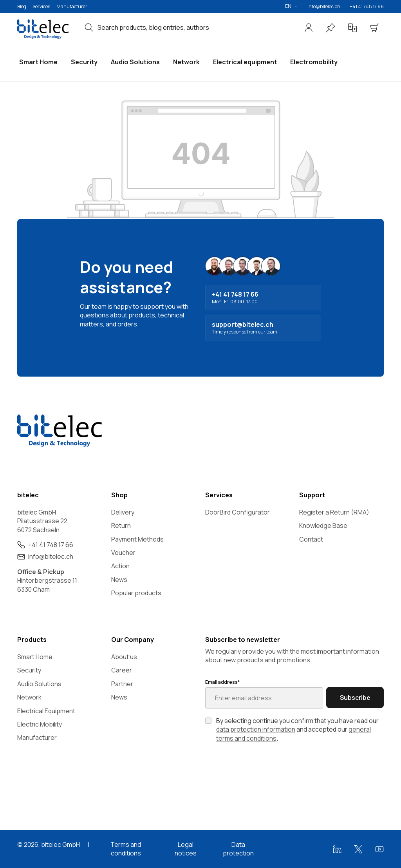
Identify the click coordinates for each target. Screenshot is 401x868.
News (119, 580)
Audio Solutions (39, 684)
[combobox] (194, 27)
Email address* (222, 682)
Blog (22, 6)
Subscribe (355, 698)
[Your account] (309, 28)
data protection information (256, 729)
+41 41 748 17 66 (367, 6)
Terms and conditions (126, 849)
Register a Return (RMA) (334, 512)
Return (121, 526)
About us (124, 657)
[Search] (89, 27)
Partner (122, 684)
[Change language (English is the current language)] (291, 6)
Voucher (123, 553)
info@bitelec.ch (324, 6)
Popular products (136, 593)
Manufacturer (72, 6)
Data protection (238, 849)
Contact (311, 539)
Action (120, 566)
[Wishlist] (331, 28)
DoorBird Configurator (238, 512)
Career (122, 670)
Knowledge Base (323, 526)
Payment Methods (137, 539)
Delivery (123, 512)
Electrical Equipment (46, 711)
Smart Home (35, 657)
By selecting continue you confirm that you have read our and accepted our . (297, 729)
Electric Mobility (40, 724)
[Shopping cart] (374, 28)
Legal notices (186, 849)
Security (29, 670)
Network (29, 697)
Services (41, 6)
